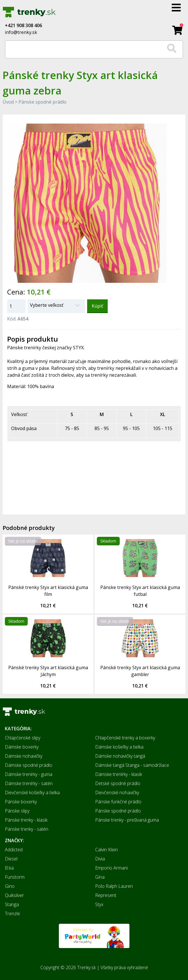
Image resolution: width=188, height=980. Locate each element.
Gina (100, 877)
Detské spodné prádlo (118, 783)
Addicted (14, 850)
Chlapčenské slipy (23, 738)
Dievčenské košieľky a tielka (32, 793)
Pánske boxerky (21, 802)
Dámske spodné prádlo (29, 765)
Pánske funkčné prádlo (118, 802)
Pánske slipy (17, 811)
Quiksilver (14, 895)
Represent (106, 895)
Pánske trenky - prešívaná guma (127, 820)
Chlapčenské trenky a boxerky (125, 738)
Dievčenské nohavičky (117, 793)
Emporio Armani (111, 868)
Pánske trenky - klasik (26, 820)
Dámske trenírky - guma (29, 774)
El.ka (9, 868)
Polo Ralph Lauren (114, 886)
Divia (100, 859)
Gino (10, 886)
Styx (99, 904)
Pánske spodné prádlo (43, 102)
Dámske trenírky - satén (29, 783)
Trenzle (12, 914)
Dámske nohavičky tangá (120, 756)
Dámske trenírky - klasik (119, 774)
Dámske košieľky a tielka (119, 747)
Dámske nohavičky (24, 756)
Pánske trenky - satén (27, 829)
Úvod (8, 102)
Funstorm (15, 877)
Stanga (12, 904)
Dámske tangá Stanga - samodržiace (132, 765)
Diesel (11, 859)
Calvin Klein (106, 850)
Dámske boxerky (22, 747)
